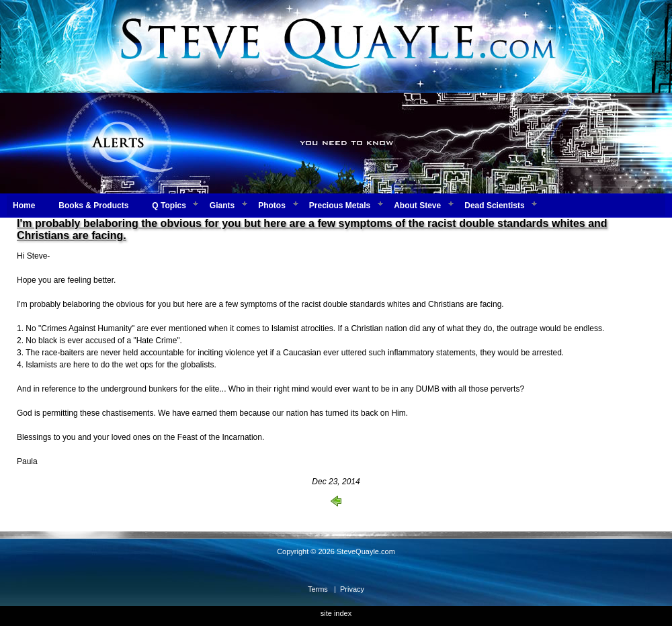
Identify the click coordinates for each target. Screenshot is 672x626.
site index (336, 613)
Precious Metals (340, 206)
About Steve (417, 206)
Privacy (352, 589)
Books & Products (93, 206)
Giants (222, 206)
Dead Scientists (494, 206)
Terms (318, 589)
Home (24, 206)
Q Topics (169, 206)
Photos (272, 206)
